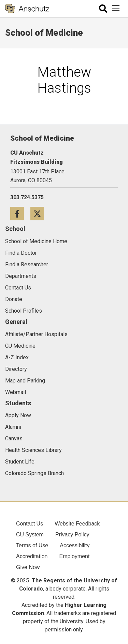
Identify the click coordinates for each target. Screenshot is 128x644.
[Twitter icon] (40, 213)
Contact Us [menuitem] (30, 524)
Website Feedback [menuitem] (77, 524)
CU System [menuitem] (30, 535)
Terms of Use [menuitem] (32, 545)
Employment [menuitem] (75, 556)
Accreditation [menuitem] (32, 556)
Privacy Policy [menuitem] (72, 535)
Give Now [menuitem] (28, 567)
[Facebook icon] (20, 213)
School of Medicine (44, 33)
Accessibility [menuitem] (75, 545)
